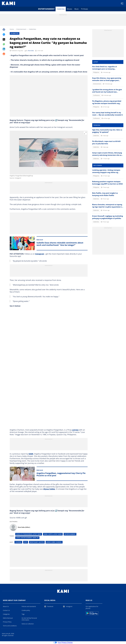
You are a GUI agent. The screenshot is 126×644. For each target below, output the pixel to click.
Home (12, 30)
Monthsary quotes (37, 543)
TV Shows (84, 9)
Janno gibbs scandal (54, 543)
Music (77, 9)
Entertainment (46, 9)
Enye (26, 543)
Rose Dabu (31, 51)
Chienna (18, 543)
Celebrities (61, 9)
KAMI (31, 454)
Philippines (96, 73)
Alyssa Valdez (49, 489)
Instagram (40, 254)
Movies (70, 9)
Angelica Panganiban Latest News (29, 535)
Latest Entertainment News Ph (27, 538)
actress (75, 430)
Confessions (97, 96)
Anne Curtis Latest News (53, 535)
